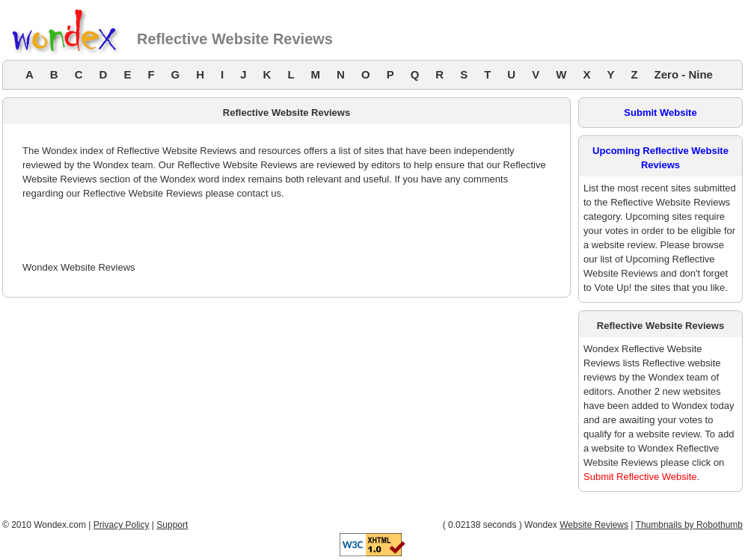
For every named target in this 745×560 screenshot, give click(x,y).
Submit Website (660, 113)
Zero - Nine (684, 74)
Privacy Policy (122, 525)
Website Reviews (594, 525)
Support (172, 525)
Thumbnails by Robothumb (689, 525)
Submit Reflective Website (640, 477)
